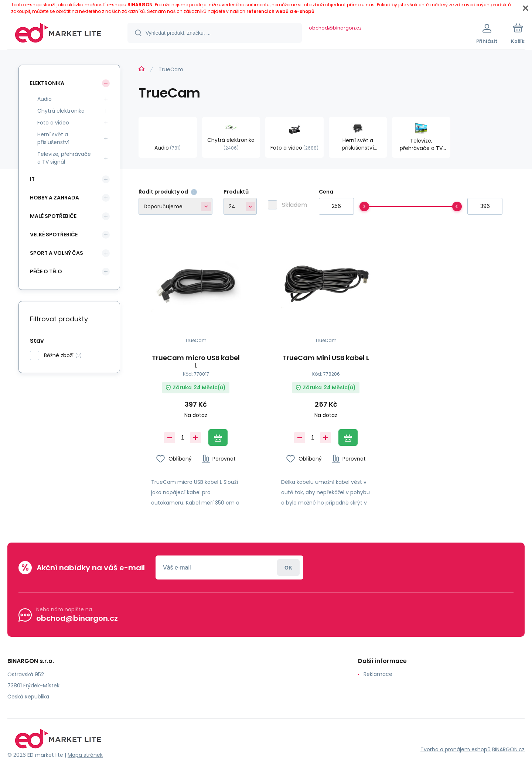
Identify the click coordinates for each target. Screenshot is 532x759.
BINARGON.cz (508, 749)
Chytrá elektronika (61, 111)
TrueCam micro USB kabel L (196, 362)
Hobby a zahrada (54, 198)
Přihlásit (288, 567)
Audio (45, 99)
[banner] (58, 34)
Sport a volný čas (57, 253)
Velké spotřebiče (54, 235)
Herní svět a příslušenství (53, 138)
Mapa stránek (85, 755)
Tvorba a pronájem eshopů (456, 749)
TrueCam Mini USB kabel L (326, 358)
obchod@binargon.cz (335, 28)
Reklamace (378, 674)
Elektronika (47, 83)
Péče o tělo (46, 271)
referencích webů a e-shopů (280, 11)
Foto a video (53, 123)
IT (32, 179)
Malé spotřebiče (53, 216)
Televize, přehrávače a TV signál (64, 158)
